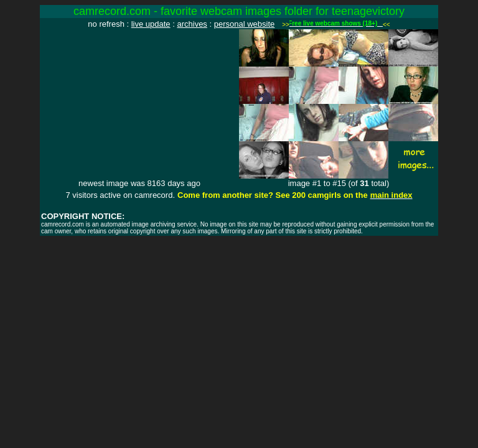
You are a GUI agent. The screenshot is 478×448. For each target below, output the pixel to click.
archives (192, 24)
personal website (245, 24)
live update (151, 24)
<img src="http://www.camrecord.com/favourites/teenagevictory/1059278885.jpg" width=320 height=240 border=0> (139, 104)
